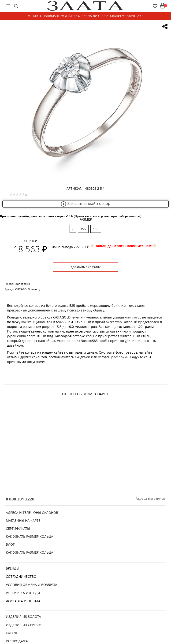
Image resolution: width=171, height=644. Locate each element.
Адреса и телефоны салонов (32, 513)
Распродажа (17, 641)
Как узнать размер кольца (30, 536)
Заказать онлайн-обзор (85, 204)
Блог (10, 544)
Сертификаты (18, 528)
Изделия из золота (23, 616)
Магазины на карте (23, 520)
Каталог (13, 633)
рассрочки (120, 357)
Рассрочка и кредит (24, 593)
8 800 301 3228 (20, 499)
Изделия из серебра (24, 625)
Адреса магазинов (150, 498)
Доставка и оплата (23, 601)
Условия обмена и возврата (32, 585)
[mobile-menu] (8, 6)
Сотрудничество (21, 576)
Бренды (13, 568)
